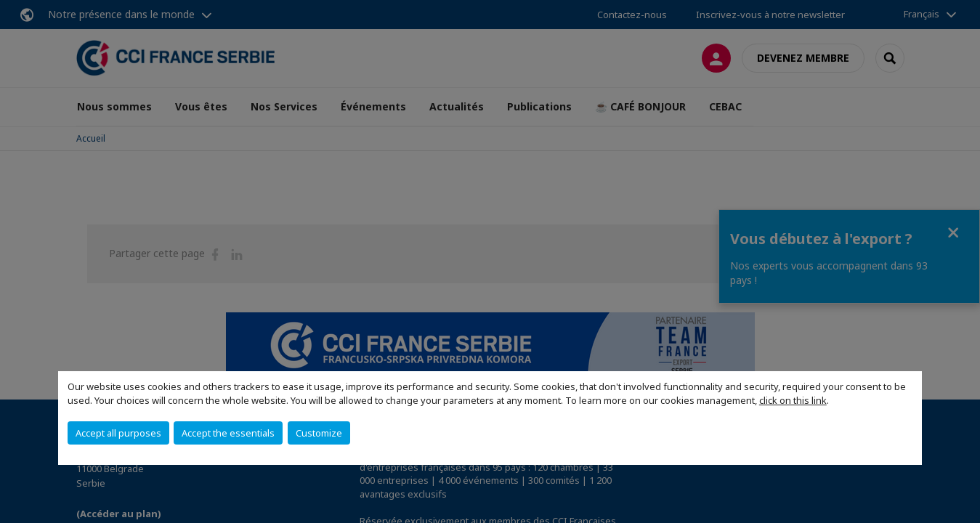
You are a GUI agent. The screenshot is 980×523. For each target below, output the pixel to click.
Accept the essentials (228, 433)
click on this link (793, 400)
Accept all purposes (118, 433)
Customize (319, 433)
